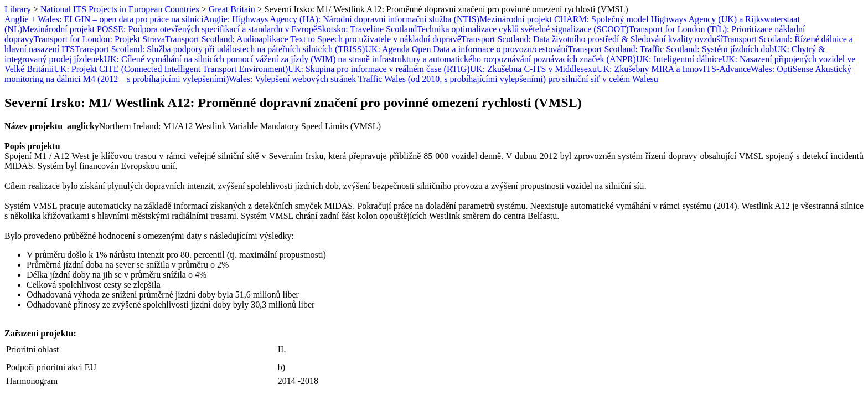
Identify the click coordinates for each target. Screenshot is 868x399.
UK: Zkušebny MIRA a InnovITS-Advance (674, 69)
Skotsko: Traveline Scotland (367, 29)
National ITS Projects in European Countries (120, 9)
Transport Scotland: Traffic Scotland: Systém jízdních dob (671, 49)
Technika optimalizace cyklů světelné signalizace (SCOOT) (523, 29)
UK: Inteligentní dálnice (679, 59)
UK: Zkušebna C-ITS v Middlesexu (533, 69)
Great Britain (232, 9)
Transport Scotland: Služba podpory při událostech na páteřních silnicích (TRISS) (220, 49)
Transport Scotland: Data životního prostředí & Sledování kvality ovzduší (592, 39)
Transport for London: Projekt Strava (99, 39)
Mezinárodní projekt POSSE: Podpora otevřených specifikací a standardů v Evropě (170, 29)
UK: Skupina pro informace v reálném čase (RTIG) (379, 69)
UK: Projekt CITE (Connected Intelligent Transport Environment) (171, 69)
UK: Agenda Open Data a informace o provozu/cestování (466, 49)
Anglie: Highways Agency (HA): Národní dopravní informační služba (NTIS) (341, 19)
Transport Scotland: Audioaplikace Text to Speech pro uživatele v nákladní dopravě (313, 39)
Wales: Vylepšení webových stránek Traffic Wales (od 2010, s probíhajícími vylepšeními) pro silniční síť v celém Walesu (443, 79)
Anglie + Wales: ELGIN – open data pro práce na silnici (104, 19)
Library (18, 9)
